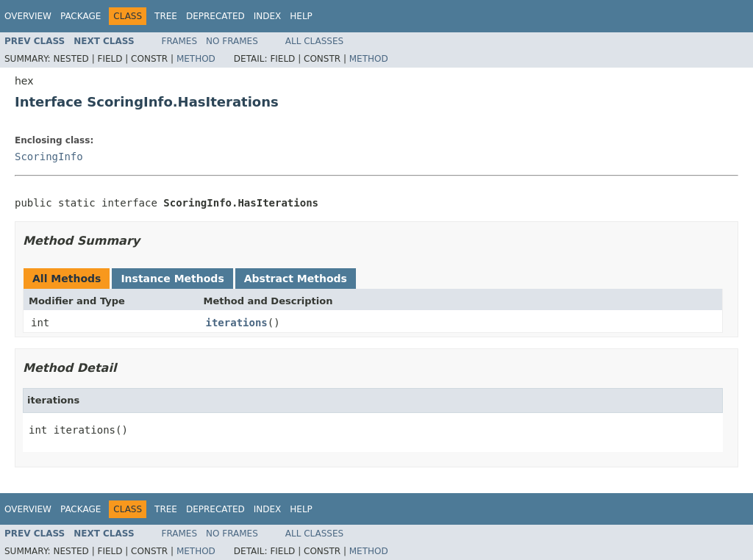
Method (196, 59)
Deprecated (215, 16)
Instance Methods (172, 279)
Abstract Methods (296, 279)
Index (268, 16)
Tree (166, 16)
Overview (28, 16)
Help (301, 16)
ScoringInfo (49, 157)
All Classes (314, 41)
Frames (180, 41)
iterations (237, 323)
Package (81, 16)
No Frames (232, 41)
